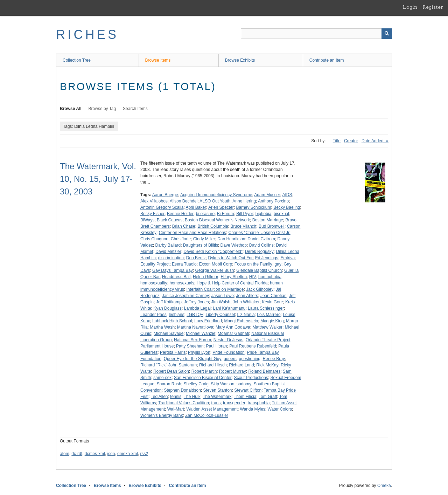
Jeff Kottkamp (169, 302)
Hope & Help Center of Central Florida (232, 283)
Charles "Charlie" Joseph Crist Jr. (259, 233)
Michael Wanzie (201, 334)
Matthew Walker (267, 327)
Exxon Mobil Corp (215, 264)
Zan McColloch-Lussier (207, 415)
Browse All (71, 109)
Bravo (291, 220)
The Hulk (192, 397)
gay (278, 264)
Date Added (373, 141)
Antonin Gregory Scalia (162, 207)
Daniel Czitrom (261, 239)
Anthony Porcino (273, 201)
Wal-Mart (176, 409)
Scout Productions (251, 378)
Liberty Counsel (220, 315)
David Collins (261, 245)
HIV (253, 277)
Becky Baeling (287, 207)
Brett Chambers (155, 226)
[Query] (316, 34)
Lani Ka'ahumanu (229, 308)
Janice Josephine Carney (185, 296)
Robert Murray (233, 371)
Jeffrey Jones (197, 302)
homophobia (270, 277)
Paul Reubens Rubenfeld (253, 346)
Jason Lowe (223, 296)
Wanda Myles (253, 409)
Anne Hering (244, 201)
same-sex (162, 378)
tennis (176, 397)
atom (65, 454)
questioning (250, 359)
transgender (234, 403)
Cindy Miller (204, 239)
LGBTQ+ (195, 315)
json (111, 454)
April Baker (196, 207)
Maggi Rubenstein (241, 321)
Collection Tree (77, 60)
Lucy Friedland (208, 321)
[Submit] (387, 34)
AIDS (287, 195)
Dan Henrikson (231, 239)
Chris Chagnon (154, 239)
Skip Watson (222, 384)
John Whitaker (246, 302)
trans (216, 403)
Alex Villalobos (154, 201)
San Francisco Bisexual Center (203, 378)
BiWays (147, 220)
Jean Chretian (274, 296)
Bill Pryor (245, 214)
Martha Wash (162, 327)
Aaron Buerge (165, 195)
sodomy (244, 384)
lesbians (176, 315)
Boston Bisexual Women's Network (217, 220)
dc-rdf (77, 454)
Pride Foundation (228, 352)
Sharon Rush (169, 384)
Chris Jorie (181, 239)
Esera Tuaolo (184, 264)
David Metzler (168, 252)
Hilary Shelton (234, 277)
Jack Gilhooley (260, 289)
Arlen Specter (221, 207)
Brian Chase (184, 226)
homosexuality (154, 283)
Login (410, 7)
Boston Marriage (268, 220)
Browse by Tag (102, 109)
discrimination (171, 258)
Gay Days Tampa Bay (173, 270)
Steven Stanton (217, 390)
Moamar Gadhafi (233, 334)
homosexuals (182, 283)
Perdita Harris (173, 352)
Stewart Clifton (248, 390)
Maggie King (272, 321)
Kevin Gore (272, 302)
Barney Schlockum (254, 207)
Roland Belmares (264, 371)
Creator (351, 141)
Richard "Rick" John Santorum (169, 365)
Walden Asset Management (212, 409)
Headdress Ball (176, 277)
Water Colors (280, 409)
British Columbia (213, 226)
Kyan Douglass (167, 308)
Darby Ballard (168, 245)
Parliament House (157, 346)
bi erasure (205, 214)
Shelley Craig (196, 384)
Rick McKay (267, 365)
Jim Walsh (221, 302)
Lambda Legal (197, 308)
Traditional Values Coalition (184, 403)
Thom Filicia (245, 397)
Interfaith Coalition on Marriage (215, 289)
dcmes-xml (95, 454)
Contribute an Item (327, 60)
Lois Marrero (269, 315)
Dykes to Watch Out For (230, 258)
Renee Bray (274, 359)
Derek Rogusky (259, 252)
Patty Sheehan (190, 346)
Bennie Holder (180, 214)
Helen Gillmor (206, 277)
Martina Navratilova (195, 327)
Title (337, 141)
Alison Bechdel (184, 201)
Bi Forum (226, 214)
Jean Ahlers (247, 296)
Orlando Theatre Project (268, 340)
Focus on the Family (253, 264)
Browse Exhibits (240, 60)
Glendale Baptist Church (259, 270)
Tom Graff (268, 397)
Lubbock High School (172, 321)
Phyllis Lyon (199, 352)
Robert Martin (204, 371)
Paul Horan (216, 346)
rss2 (144, 454)
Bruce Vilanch (243, 226)
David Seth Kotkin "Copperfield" (213, 252)
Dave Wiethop (234, 245)
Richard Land (241, 365)
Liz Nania (246, 315)
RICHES (87, 35)
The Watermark (217, 397)
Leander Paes (153, 315)
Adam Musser (267, 195)
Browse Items (158, 60)
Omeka (384, 486)
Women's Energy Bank (162, 415)
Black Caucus (170, 220)
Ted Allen (159, 397)
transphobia (259, 403)
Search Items (135, 109)
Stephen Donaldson (182, 390)
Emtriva (288, 258)
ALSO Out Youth (215, 201)
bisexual (281, 214)
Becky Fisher (152, 214)
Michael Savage (169, 334)
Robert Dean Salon (171, 371)
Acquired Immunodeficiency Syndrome (216, 195)
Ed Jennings (267, 258)
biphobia (263, 214)
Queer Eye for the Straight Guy (193, 359)
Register (433, 7)
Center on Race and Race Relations (192, 233)
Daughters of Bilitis (201, 245)
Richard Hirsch (213, 365)
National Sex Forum (192, 340)
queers (230, 359)
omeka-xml (128, 454)
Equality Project (155, 264)
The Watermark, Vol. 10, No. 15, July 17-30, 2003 (98, 179)
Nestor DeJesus (228, 340)
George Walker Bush (215, 270)
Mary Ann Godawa (233, 327)
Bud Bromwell (272, 226)
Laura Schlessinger (266, 308)
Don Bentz (196, 258)
